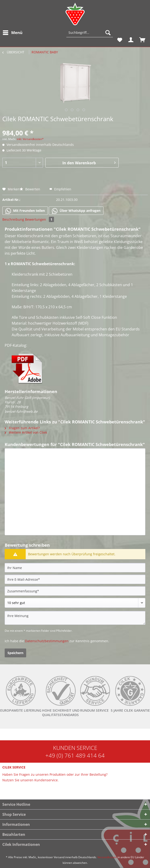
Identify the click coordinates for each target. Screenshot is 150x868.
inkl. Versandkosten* (30, 139)
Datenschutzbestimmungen (47, 641)
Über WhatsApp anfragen (76, 211)
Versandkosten (107, 857)
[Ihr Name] (75, 568)
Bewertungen (39, 219)
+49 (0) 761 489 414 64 (75, 755)
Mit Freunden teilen (25, 211)
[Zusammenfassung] (75, 591)
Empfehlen (60, 189)
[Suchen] (108, 33)
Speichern (15, 653)
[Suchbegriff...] (90, 33)
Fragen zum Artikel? (22, 428)
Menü (13, 32)
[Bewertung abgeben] (75, 603)
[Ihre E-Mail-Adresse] (75, 579)
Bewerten (30, 189)
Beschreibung (13, 219)
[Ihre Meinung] (75, 618)
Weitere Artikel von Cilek (26, 432)
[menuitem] (12, 33)
